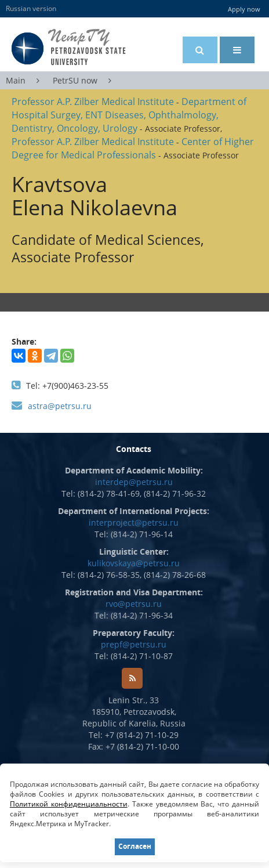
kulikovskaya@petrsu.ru (134, 563)
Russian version (31, 8)
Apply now (244, 9)
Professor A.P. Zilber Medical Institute (93, 102)
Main (16, 80)
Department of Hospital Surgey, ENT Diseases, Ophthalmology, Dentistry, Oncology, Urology (129, 115)
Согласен (135, 846)
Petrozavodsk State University (86, 47)
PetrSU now (75, 80)
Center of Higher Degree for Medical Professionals (133, 148)
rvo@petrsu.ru (134, 604)
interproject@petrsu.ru (134, 522)
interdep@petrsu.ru (134, 482)
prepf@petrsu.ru (134, 644)
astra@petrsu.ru (60, 406)
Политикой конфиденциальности (69, 804)
